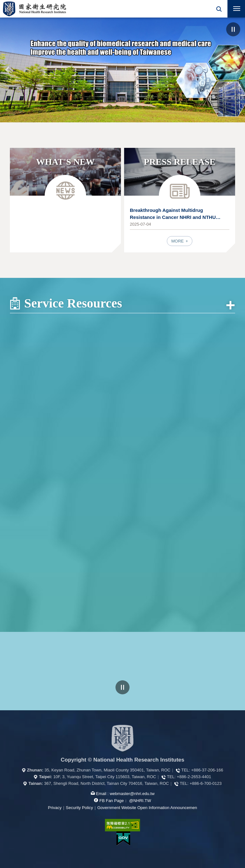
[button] (219, 9)
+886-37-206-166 (207, 770)
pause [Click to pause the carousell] (122, 687)
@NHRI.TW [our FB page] (140, 801)
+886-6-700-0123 (206, 783)
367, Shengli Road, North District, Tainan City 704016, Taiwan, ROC (106, 783)
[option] (122, 70)
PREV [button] (7, 70)
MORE (178, 241)
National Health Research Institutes (34, 9)
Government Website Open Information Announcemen (147, 808)
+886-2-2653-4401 (194, 777)
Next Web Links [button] (230, 691)
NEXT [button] (238, 70)
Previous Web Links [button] (15, 691)
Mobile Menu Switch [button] (237, 10)
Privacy (55, 808)
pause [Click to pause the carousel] (233, 29)
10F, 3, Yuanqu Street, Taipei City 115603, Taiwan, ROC (105, 777)
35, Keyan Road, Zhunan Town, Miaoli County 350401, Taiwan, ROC (107, 770)
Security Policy (79, 808)
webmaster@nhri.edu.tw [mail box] (132, 794)
